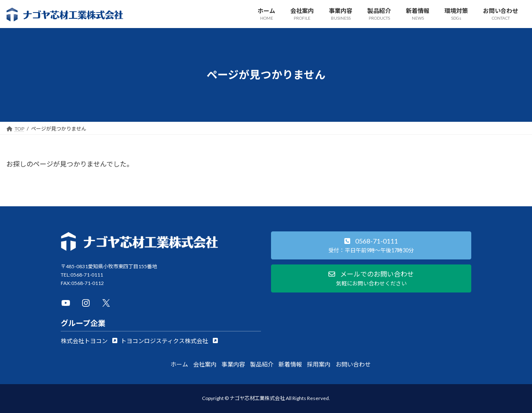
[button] (89, 341)
